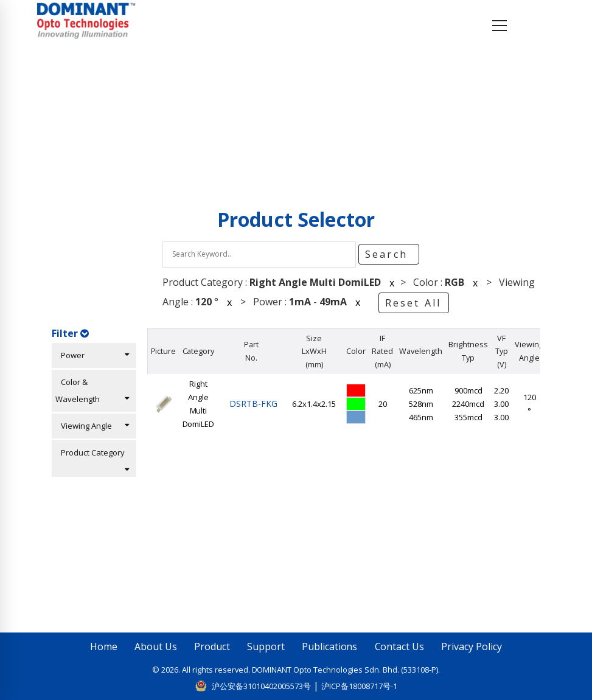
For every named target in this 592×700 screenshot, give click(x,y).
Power (92, 355)
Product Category (92, 460)
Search (388, 254)
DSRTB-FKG (252, 404)
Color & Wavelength (92, 391)
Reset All (413, 303)
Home (72, 113)
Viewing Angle (92, 426)
